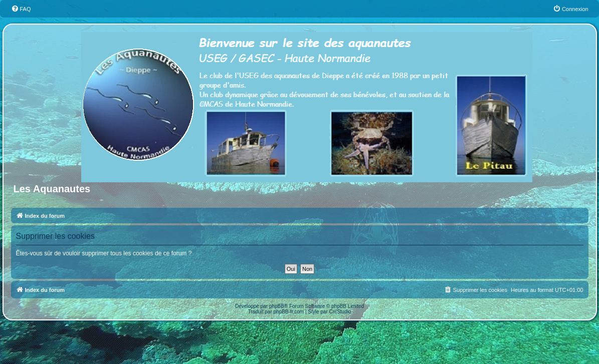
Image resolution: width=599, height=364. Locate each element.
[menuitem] (21, 9)
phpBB (277, 306)
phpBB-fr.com (289, 312)
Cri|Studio (340, 312)
